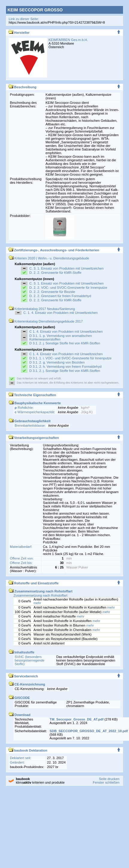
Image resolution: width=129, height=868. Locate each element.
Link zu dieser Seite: (24, 19)
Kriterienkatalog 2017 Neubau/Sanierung (42, 309)
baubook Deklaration (28, 750)
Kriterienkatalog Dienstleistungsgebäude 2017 (46, 321)
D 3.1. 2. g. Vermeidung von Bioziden (57, 362)
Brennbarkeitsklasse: (30, 425)
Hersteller (19, 33)
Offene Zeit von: (22, 558)
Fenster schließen (106, 782)
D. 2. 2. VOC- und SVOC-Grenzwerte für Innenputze (68, 288)
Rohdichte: (24, 408)
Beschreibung (22, 87)
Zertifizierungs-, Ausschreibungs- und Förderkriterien (54, 250)
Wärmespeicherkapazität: (35, 412)
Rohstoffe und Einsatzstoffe (34, 583)
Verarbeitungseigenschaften (34, 438)
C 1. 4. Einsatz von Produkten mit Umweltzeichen (66, 332)
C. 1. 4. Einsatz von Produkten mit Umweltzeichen (60, 313)
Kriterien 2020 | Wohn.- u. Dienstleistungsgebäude (49, 258)
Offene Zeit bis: (21, 563)
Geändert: (17, 762)
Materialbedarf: (21, 547)
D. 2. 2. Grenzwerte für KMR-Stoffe (55, 273)
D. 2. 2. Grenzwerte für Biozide (52, 292)
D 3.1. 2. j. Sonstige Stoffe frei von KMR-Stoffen (65, 343)
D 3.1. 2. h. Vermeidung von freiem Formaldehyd (65, 367)
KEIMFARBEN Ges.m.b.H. (68, 40)
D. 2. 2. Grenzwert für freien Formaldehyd (60, 296)
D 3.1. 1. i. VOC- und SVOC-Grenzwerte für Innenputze (70, 358)
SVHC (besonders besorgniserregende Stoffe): (30, 660)
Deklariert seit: (21, 758)
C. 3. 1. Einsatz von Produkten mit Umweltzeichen (66, 268)
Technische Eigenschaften (32, 395)
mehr (37, 603)
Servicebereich (23, 676)
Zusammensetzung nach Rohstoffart (40, 595)
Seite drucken (109, 779)
